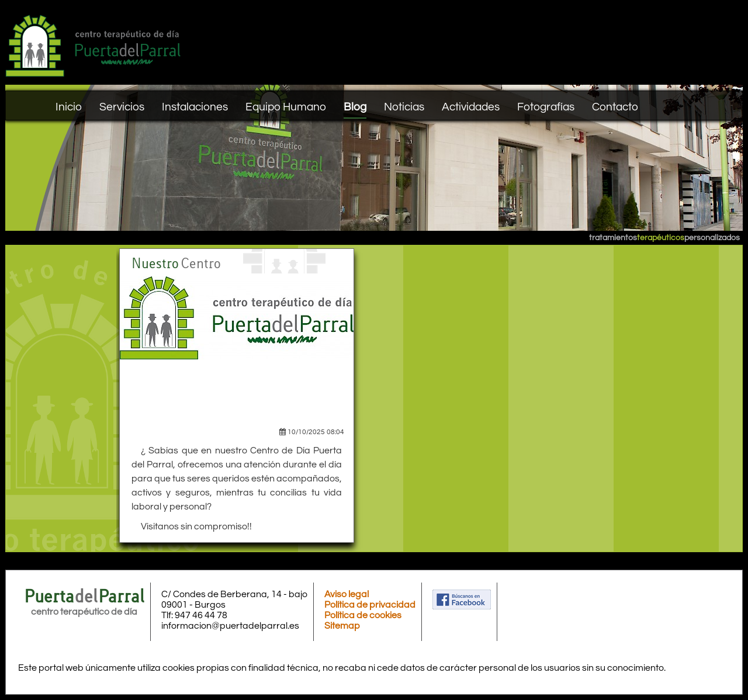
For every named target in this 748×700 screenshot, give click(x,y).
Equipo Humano (286, 107)
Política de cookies (363, 615)
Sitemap (342, 626)
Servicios (122, 107)
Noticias (404, 107)
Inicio (69, 107)
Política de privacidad (370, 605)
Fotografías (546, 107)
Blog (355, 107)
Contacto (615, 107)
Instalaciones (195, 107)
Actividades (471, 107)
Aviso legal (347, 594)
